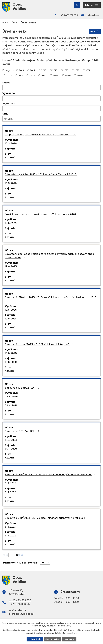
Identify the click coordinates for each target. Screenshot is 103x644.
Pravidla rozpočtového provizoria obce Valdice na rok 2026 (43, 214)
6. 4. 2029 (11, 492)
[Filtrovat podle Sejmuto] (51, 108)
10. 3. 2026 (11, 143)
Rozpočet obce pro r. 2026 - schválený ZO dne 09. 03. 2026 (43, 135)
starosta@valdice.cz (21, 614)
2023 (44, 75)
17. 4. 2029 (11, 449)
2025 (68, 75)
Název (6, 83)
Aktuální (10, 157)
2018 (77, 70)
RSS (95, 31)
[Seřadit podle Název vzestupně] (12, 82)
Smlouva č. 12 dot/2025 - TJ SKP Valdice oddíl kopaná (40, 344)
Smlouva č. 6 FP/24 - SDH (22, 431)
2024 (56, 75)
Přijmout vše (35, 639)
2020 (9, 75)
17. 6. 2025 (11, 266)
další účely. (66, 626)
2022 (32, 75)
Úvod (5, 23)
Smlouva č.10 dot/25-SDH (23, 388)
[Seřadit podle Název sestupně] (12, 83)
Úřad (14, 23)
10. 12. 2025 (11, 223)
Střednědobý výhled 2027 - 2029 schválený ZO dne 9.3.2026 (43, 174)
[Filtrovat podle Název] (51, 87)
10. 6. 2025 (11, 310)
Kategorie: (8, 70)
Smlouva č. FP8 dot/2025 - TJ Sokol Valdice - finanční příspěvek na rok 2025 (51, 299)
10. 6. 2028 (11, 319)
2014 (32, 70)
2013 (21, 70)
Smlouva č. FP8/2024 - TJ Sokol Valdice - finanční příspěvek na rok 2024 (51, 474)
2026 (80, 75)
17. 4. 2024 (11, 440)
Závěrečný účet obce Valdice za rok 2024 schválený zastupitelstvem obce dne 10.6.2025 (49, 256)
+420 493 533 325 (69, 15)
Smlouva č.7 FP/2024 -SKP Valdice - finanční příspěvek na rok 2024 (48, 518)
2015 (44, 70)
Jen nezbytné (53, 639)
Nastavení (69, 639)
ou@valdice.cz (93, 15)
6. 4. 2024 (11, 483)
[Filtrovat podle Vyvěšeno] (51, 98)
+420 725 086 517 (20, 604)
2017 (66, 70)
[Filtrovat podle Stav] (51, 119)
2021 (20, 75)
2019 (88, 70)
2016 (55, 70)
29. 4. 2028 (11, 405)
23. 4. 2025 (11, 397)
